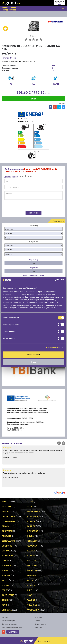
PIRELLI (5, 585)
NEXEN (5, 580)
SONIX (5, 600)
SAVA (30, 595)
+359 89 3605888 (9, 10)
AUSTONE (6, 506)
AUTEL (30, 506)
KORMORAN (8, 556)
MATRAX (6, 570)
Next (64, 443)
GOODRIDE (7, 546)
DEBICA (5, 526)
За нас (38, 621)
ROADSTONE (8, 595)
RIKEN (30, 590)
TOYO (4, 605)
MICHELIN (32, 570)
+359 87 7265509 (9, 7)
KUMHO (31, 556)
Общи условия (40, 624)
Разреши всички (33, 355)
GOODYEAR (33, 546)
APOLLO (6, 501)
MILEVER (6, 575)
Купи (34, 99)
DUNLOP (31, 526)
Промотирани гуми (8, 621)
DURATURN (7, 531)
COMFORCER (34, 516)
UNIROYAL (7, 610)
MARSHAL (6, 565)
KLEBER (31, 551)
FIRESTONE (33, 531)
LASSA (5, 560)
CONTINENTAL (8, 521)
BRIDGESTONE (9, 516)
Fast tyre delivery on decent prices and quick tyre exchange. (33, 474)
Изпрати (34, 213)
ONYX (30, 580)
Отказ (34, 362)
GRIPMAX (6, 551)
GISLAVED (32, 541)
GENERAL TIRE (9, 541)
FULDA (31, 536)
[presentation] (18, 205)
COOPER (31, 521)
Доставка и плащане (9, 624)
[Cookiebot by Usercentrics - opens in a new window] (55, 280)
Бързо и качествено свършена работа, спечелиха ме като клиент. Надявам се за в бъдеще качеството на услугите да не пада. (33, 452)
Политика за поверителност (12, 627)
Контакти (38, 617)
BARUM (5, 511)
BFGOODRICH (34, 511)
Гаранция (39, 627)
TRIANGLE (32, 605)
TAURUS (31, 600)
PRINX (5, 590)
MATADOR (32, 565)
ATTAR (30, 501)
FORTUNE (6, 536)
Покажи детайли (53, 348)
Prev (59, 443)
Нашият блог (13, 632)
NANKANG (32, 575)
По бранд (5, 617)
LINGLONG (32, 560)
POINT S (31, 585)
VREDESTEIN (33, 610)
